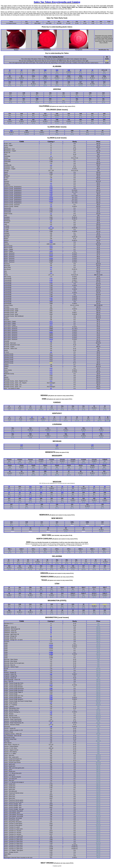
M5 (51, 388)
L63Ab (51, 255)
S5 (81, 70)
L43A (51, 187)
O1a (51, 385)
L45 (51, 206)
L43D (51, 192)
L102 (51, 372)
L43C (51, 190)
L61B (51, 248)
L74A (51, 278)
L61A (51, 246)
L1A (22, 445)
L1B (57, 445)
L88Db (51, 339)
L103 (51, 374)
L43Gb (51, 199)
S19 (30, 498)
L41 (51, 183)
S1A (11, 131)
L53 (51, 226)
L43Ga (51, 197)
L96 (51, 352)
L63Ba (51, 258)
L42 (51, 185)
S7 (9, 492)
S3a (73, 487)
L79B (51, 300)
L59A (51, 240)
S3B (45, 70)
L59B (51, 242)
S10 (41, 492)
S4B (69, 70)
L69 (51, 273)
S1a (30, 487)
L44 (51, 205)
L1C (92, 445)
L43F (51, 196)
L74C (51, 282)
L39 (51, 179)
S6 (92, 70)
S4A (57, 70)
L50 (51, 221)
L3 (32, 417)
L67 (51, 269)
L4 (43, 417)
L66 (51, 267)
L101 (51, 370)
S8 (20, 492)
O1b (51, 381)
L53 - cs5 (51, 228)
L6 (51, 153)
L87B (51, 323)
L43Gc (51, 201)
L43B (51, 188)
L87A (51, 321)
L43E (51, 194)
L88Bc (51, 332)
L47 (51, 214)
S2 (22, 70)
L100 (51, 368)
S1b (41, 487)
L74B (51, 280)
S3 (62, 487)
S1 (10, 70)
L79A (51, 298)
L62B (51, 251)
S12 (62, 492)
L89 (51, 341)
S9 (30, 492)
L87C (51, 325)
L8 (51, 156)
